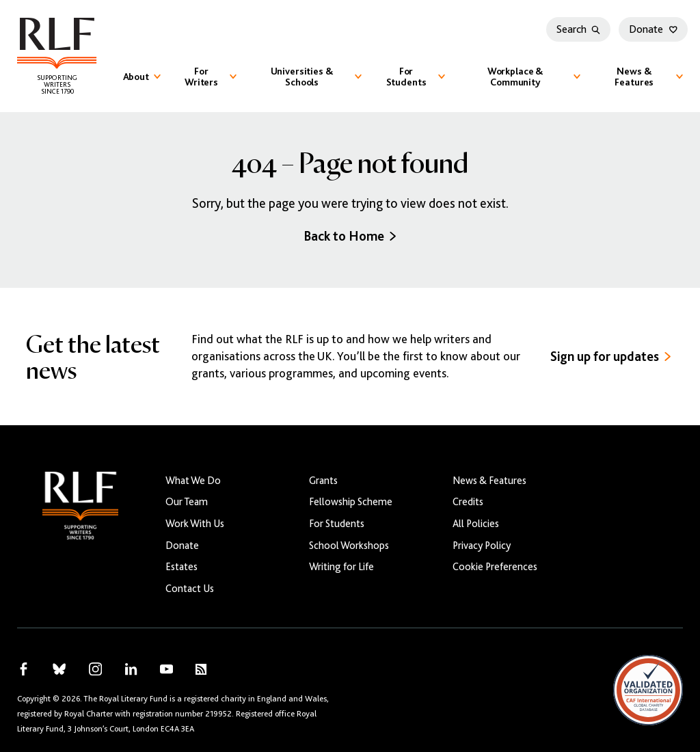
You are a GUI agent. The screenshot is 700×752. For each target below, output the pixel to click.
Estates (181, 566)
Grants (323, 480)
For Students (416, 77)
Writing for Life (341, 566)
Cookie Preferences (495, 566)
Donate (653, 29)
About (142, 77)
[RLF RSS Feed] (201, 669)
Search (578, 29)
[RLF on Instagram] (95, 669)
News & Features (649, 77)
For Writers (211, 77)
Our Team (187, 501)
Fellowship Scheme (351, 501)
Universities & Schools (316, 77)
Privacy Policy (482, 545)
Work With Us (195, 523)
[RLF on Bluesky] (59, 669)
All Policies (476, 523)
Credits (468, 501)
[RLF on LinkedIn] (131, 669)
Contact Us (190, 588)
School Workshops (349, 545)
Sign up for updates (610, 357)
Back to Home (350, 236)
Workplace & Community (534, 77)
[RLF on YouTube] (166, 669)
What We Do (193, 480)
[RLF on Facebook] (24, 669)
